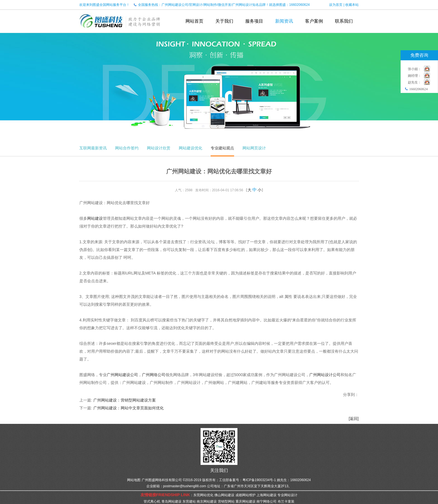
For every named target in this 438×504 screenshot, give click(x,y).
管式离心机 (152, 501)
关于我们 (224, 21)
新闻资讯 (284, 21)
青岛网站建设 (172, 501)
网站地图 (134, 480)
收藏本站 (352, 5)
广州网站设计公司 (325, 375)
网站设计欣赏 (159, 148)
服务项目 (254, 21)
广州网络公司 (154, 375)
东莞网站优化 (203, 495)
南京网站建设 (207, 501)
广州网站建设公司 (122, 375)
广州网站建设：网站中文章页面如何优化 (128, 408)
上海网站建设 (266, 495)
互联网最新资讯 (93, 148)
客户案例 (314, 21)
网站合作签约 (127, 148)
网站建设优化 (191, 148)
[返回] (354, 419)
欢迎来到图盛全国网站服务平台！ (104, 5)
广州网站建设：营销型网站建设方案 (125, 400)
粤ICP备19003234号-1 (259, 480)
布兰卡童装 (286, 501)
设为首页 (336, 5)
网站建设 (95, 218)
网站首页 (194, 21)
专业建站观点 (222, 148)
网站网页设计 (254, 148)
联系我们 (344, 21)
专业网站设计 (287, 495)
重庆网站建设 (246, 501)
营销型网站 (226, 501)
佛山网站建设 (224, 495)
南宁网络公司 (266, 501)
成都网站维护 (246, 495)
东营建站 (189, 501)
